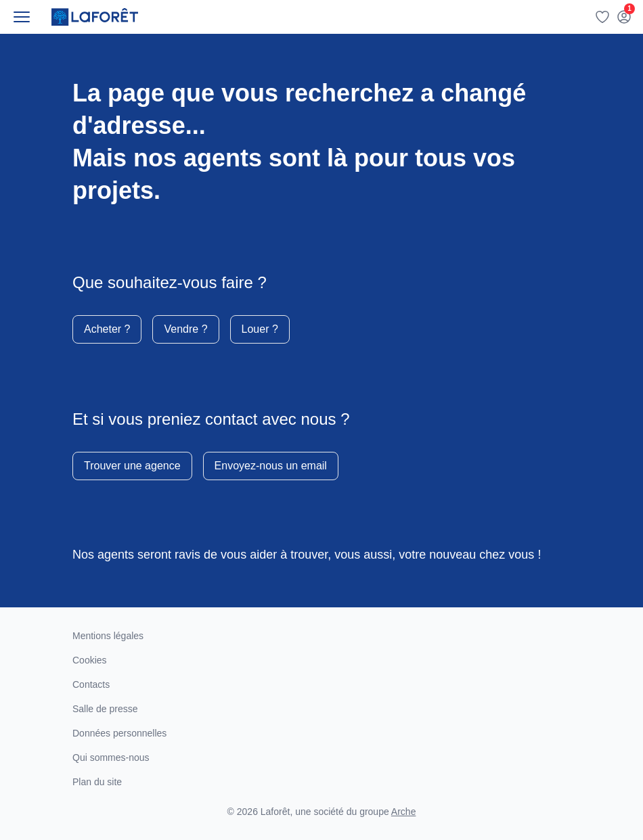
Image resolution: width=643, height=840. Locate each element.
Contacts (91, 684)
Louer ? (260, 329)
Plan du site (97, 782)
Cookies (90, 660)
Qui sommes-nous (111, 757)
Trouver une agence (132, 466)
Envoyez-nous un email (271, 466)
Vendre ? (185, 329)
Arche (404, 812)
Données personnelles (119, 733)
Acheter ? (107, 329)
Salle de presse (105, 709)
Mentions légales (108, 636)
